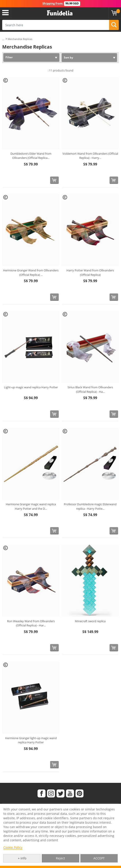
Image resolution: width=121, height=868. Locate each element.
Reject (60, 858)
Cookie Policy (13, 847)
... (3, 39)
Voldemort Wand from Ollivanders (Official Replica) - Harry (90, 156)
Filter (9, 57)
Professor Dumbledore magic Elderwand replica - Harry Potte (90, 506)
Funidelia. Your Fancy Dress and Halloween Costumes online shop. (60, 13)
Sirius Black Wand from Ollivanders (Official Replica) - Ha (90, 389)
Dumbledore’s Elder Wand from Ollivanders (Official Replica (31, 156)
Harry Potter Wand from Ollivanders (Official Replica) (90, 272)
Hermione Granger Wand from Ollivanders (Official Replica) (31, 272)
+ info (22, 858)
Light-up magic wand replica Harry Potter (31, 387)
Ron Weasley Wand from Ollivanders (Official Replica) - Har (31, 623)
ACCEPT (99, 858)
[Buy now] (54, 180)
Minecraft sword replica (90, 621)
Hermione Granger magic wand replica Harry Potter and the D (31, 506)
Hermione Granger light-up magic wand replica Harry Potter (31, 740)
